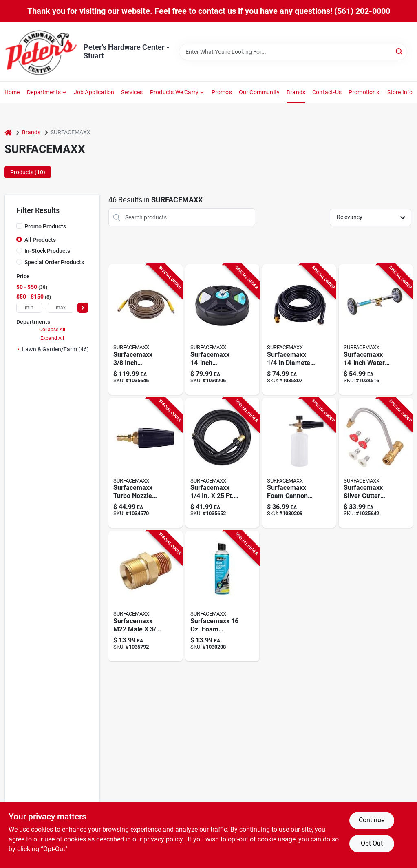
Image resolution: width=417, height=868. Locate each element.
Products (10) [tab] (28, 172)
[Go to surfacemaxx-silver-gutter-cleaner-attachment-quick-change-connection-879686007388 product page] (376, 463)
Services (132, 92)
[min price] (29, 308)
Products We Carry (174, 92)
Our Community (259, 92)
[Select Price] (83, 308)
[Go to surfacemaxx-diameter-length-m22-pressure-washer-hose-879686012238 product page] (299, 330)
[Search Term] (293, 52)
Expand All (52, 338)
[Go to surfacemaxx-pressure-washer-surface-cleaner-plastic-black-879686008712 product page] (222, 330)
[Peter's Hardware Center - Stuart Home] (41, 52)
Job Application (94, 92)
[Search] (400, 51)
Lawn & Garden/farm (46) (55, 349)
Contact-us (327, 92)
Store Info (400, 92)
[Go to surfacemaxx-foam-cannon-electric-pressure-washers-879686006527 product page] (299, 463)
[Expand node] (18, 349)
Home (12, 92)
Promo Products (45, 226)
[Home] (8, 132)
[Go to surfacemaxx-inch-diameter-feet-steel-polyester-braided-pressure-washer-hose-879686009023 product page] (145, 330)
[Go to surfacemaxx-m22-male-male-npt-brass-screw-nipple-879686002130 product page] (145, 596)
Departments (44, 92)
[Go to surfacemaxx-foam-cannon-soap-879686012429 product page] (222, 596)
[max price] (61, 308)
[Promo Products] (19, 226)
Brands (296, 92)
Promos (222, 92)
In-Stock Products (47, 251)
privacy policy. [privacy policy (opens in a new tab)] (164, 839)
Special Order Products (54, 262)
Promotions (364, 92)
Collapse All (52, 330)
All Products (40, 240)
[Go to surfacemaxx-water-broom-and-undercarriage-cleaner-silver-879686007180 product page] (376, 330)
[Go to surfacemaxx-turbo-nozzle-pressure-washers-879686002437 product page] (145, 463)
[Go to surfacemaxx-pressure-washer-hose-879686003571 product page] (222, 463)
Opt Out (372, 843)
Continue (372, 820)
